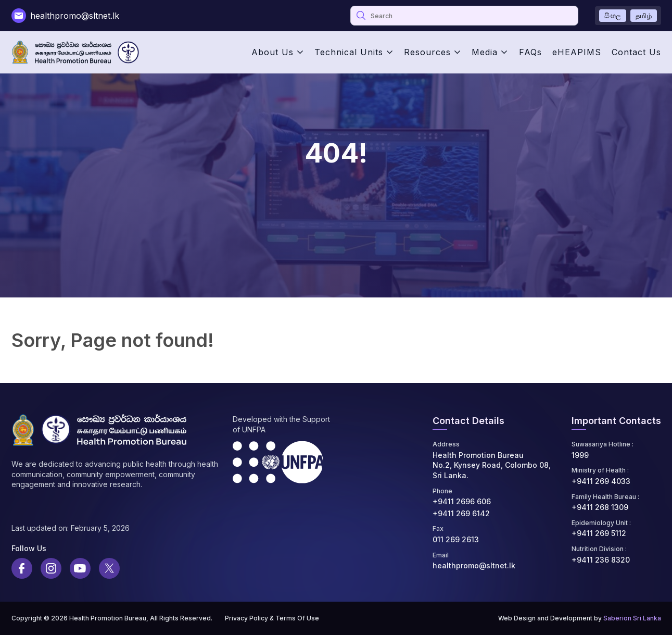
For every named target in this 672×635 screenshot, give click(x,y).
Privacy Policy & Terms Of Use (272, 618)
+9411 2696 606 (462, 501)
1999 (580, 455)
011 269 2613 (456, 539)
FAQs (530, 52)
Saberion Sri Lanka (632, 618)
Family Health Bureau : (605, 497)
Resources (427, 52)
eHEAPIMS (577, 52)
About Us (272, 52)
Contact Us (636, 52)
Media (485, 52)
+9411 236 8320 (601, 560)
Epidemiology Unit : (601, 523)
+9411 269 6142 (461, 513)
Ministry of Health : (600, 470)
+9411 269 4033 (601, 481)
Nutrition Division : (599, 549)
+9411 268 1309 (600, 507)
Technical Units (349, 52)
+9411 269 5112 (599, 533)
